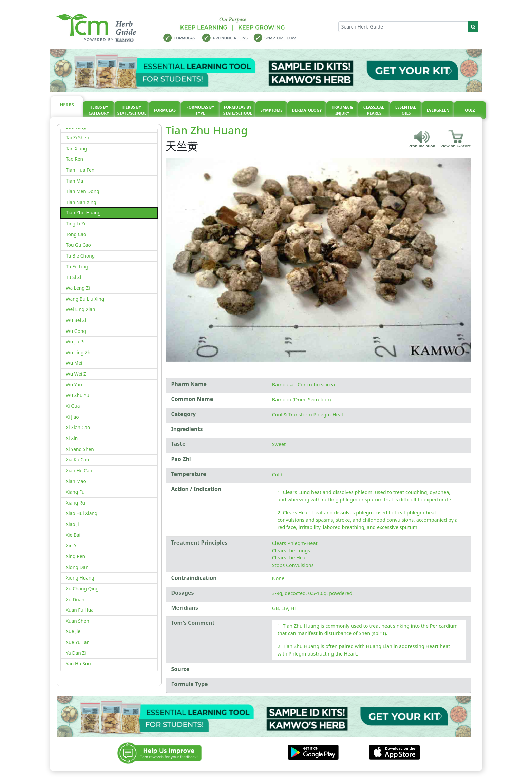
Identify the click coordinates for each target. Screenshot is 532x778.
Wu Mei (74, 363)
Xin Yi (72, 545)
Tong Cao (76, 234)
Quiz (470, 110)
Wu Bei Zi (76, 320)
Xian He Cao (79, 470)
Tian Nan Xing (81, 202)
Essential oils (406, 110)
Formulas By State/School (238, 110)
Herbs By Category (99, 110)
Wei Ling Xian (81, 309)
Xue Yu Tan (78, 642)
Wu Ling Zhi (79, 352)
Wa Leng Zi (78, 288)
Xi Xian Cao (78, 427)
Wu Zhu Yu (78, 395)
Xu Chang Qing (82, 589)
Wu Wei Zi (77, 374)
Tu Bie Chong (80, 256)
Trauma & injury (342, 110)
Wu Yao (74, 385)
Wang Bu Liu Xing (85, 299)
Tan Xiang (77, 148)
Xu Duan (75, 599)
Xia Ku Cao (77, 460)
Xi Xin (72, 438)
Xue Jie (73, 631)
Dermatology (307, 110)
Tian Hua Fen (80, 170)
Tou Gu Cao (78, 245)
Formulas (165, 110)
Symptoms (271, 110)
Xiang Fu (75, 492)
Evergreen (438, 110)
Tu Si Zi (73, 277)
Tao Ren (74, 159)
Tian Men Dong (83, 191)
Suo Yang (76, 127)
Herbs (67, 105)
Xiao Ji (72, 524)
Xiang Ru (75, 503)
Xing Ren (75, 556)
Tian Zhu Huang (83, 213)
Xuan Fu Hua (80, 610)
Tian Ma (74, 181)
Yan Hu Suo (78, 663)
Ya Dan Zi (76, 653)
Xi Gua (73, 406)
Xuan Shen (78, 621)
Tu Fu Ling (77, 267)
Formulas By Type (200, 110)
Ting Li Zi (75, 223)
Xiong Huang (80, 578)
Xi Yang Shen (80, 449)
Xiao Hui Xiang (82, 513)
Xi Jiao (72, 417)
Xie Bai (73, 535)
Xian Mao (76, 481)
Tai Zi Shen (78, 138)
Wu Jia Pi (75, 341)
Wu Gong (76, 331)
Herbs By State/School (132, 110)
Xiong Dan (77, 567)
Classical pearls (374, 110)
